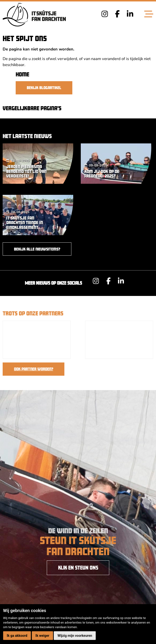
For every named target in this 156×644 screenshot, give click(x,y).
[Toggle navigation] (149, 14)
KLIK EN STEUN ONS (78, 568)
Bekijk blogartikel (44, 88)
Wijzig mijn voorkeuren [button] (75, 636)
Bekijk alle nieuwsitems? (37, 249)
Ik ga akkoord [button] (17, 636)
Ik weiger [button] (42, 636)
